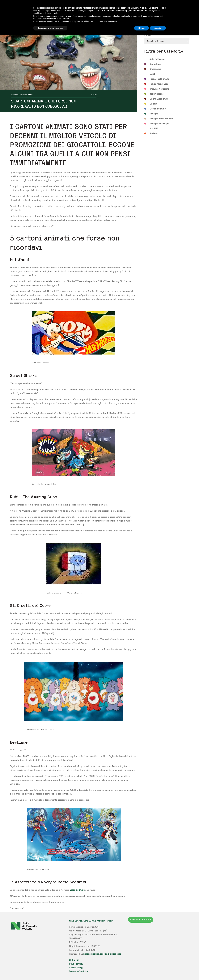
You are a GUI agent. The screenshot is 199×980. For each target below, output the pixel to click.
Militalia (154, 104)
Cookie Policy (76, 968)
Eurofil (153, 74)
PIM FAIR (154, 129)
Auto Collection (157, 59)
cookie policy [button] (53, 13)
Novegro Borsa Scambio (22, 95)
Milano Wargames (159, 99)
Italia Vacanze (157, 94)
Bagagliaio (155, 64)
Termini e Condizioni (79, 971)
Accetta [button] (158, 28)
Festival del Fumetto (159, 79)
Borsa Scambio (77, 890)
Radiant (154, 133)
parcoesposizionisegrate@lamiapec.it (102, 954)
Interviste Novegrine (159, 89)
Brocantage (155, 69)
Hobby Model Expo (159, 84)
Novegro (154, 114)
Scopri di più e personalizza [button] (50, 28)
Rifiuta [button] (142, 28)
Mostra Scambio (158, 109)
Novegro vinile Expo (159, 124)
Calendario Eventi (141, 920)
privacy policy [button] (141, 8)
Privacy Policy (76, 964)
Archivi (148, 35)
